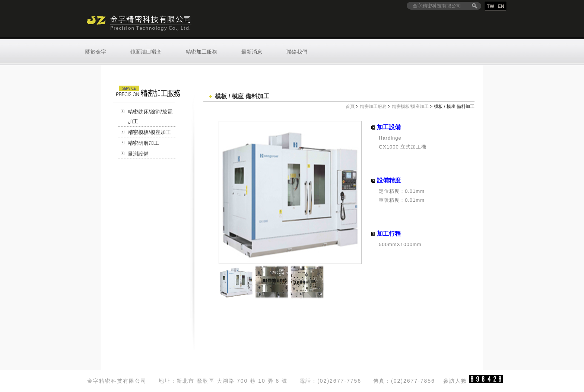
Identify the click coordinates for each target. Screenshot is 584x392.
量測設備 (138, 154)
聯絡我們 (297, 52)
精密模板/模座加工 (149, 132)
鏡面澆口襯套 (146, 52)
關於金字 (96, 52)
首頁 (350, 106)
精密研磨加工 (143, 143)
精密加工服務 (201, 52)
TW (491, 6)
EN (501, 6)
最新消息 (252, 52)
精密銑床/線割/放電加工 (150, 117)
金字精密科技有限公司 (138, 23)
